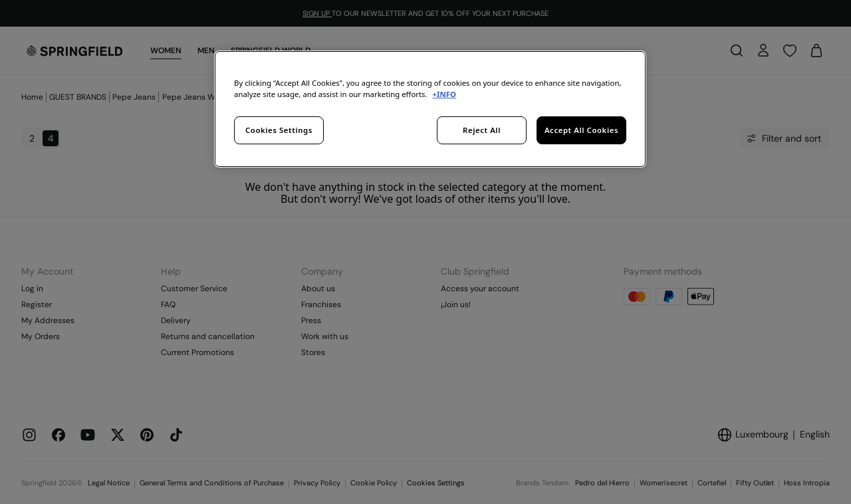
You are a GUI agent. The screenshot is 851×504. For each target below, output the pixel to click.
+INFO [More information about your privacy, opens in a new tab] (444, 94)
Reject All (482, 130)
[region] (430, 109)
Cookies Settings (279, 130)
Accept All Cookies (581, 130)
